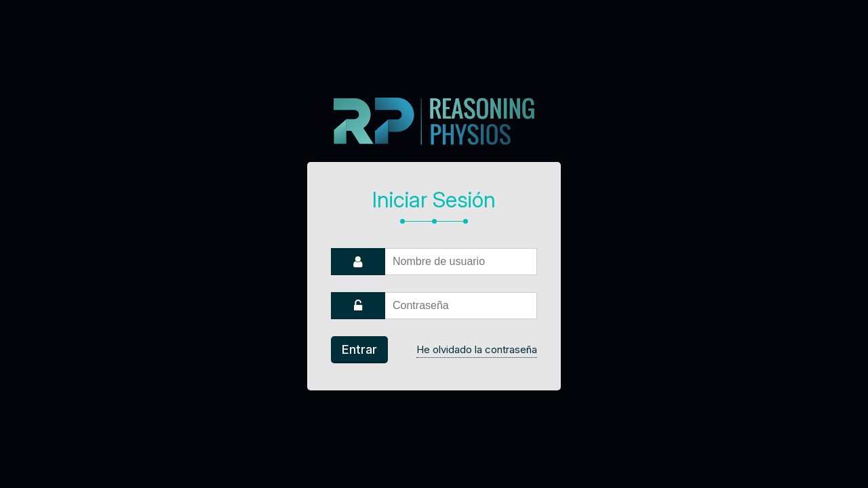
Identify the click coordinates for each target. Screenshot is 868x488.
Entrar (359, 349)
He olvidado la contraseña (477, 349)
